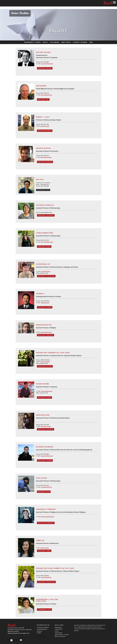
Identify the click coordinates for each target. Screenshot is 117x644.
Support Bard (58, 633)
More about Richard (45, 460)
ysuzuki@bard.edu (46, 487)
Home (91, 42)
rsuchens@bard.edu (47, 456)
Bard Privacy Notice (60, 636)
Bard (108, 3)
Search (57, 631)
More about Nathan (45, 68)
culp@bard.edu (45, 126)
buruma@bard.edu (46, 95)
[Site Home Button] (20, 13)
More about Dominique (46, 523)
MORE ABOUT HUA (43, 190)
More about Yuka (44, 492)
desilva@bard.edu (46, 157)
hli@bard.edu (45, 303)
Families (39, 633)
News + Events (66, 42)
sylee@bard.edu (46, 271)
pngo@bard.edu (45, 362)
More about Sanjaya (45, 162)
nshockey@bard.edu (47, 64)
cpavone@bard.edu (47, 391)
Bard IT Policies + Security (62, 635)
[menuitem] (32, 42)
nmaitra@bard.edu (46, 332)
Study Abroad (55, 42)
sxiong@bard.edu (46, 577)
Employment (58, 627)
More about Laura (44, 247)
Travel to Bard (59, 629)
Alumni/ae (39, 631)
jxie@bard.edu (44, 548)
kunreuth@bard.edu (47, 242)
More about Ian (43, 99)
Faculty (45, 42)
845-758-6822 (15, 631)
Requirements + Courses (32, 42)
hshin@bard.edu (46, 426)
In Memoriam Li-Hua (44, 610)
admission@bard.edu (24, 633)
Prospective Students (43, 627)
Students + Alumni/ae (80, 42)
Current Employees (42, 629)
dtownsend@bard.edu (47, 517)
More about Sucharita (46, 215)
